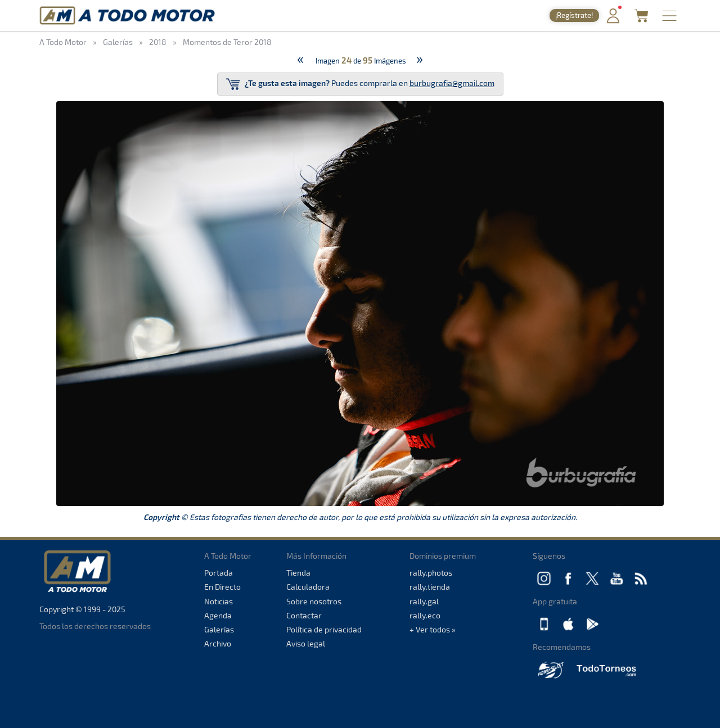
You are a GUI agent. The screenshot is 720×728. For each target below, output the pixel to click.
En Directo (222, 587)
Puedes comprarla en (360, 84)
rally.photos (431, 573)
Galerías (219, 629)
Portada (219, 573)
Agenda (218, 615)
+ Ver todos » (433, 629)
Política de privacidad (324, 629)
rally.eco (425, 615)
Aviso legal (306, 643)
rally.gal (424, 601)
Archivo (218, 643)
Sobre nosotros (314, 601)
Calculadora (308, 587)
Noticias (219, 601)
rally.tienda (430, 587)
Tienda (298, 573)
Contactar (304, 615)
